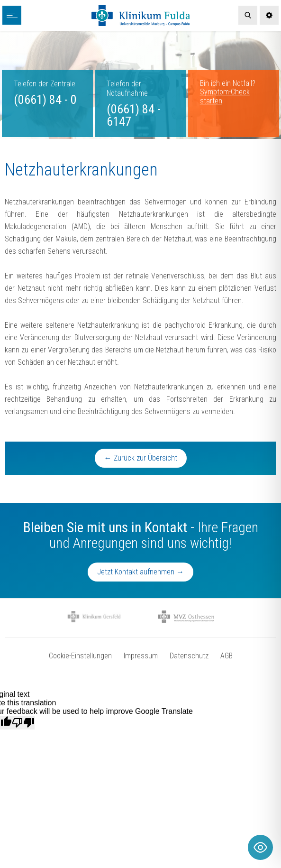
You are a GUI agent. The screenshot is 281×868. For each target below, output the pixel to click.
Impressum (141, 656)
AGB (227, 656)
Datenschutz (189, 656)
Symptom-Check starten (225, 96)
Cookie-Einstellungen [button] (80, 656)
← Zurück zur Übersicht (141, 458)
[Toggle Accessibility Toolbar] (260, 847)
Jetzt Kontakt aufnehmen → (140, 572)
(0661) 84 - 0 (45, 100)
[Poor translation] (23, 723)
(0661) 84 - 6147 (134, 115)
